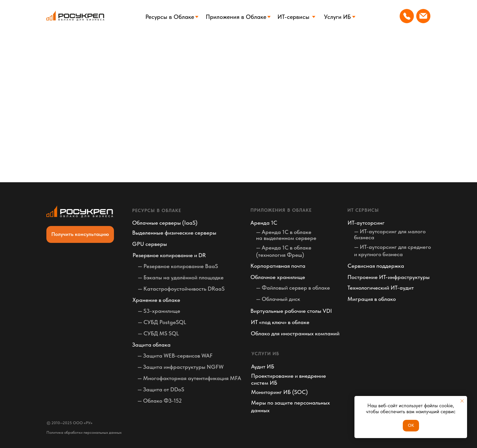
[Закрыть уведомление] (462, 401)
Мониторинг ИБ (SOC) (279, 392)
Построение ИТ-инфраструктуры (389, 277)
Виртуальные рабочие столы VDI (291, 311)
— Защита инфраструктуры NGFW (181, 367)
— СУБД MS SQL (158, 333)
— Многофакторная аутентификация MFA (189, 378)
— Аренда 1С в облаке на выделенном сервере (286, 235)
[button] (80, 234)
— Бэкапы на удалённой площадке (181, 277)
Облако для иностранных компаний (295, 333)
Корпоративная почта (278, 266)
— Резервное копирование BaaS (178, 266)
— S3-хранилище (159, 311)
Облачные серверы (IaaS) (165, 223)
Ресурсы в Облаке (170, 17)
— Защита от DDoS (161, 389)
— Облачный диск (278, 299)
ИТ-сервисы (293, 17)
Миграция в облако (372, 299)
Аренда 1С (264, 223)
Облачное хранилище (278, 277)
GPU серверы (150, 244)
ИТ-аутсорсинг (366, 223)
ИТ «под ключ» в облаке (280, 322)
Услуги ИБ (337, 17)
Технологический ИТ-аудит (381, 288)
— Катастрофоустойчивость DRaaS (181, 289)
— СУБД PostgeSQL (162, 322)
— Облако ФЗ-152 (160, 401)
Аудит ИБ (263, 366)
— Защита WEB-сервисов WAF (175, 356)
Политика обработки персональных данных (84, 432)
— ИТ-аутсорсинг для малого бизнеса (390, 234)
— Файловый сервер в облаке (293, 288)
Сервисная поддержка (376, 266)
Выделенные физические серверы (174, 233)
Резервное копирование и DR (169, 255)
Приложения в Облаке (236, 17)
